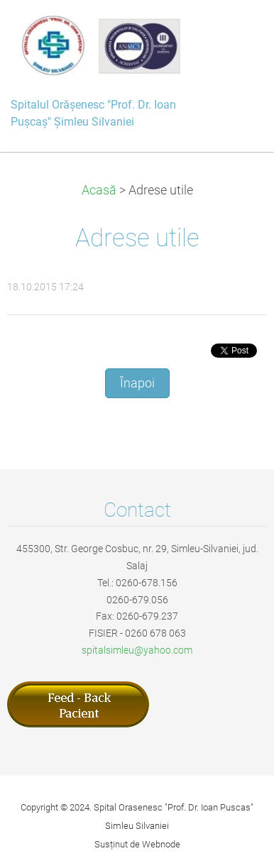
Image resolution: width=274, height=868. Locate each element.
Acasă (99, 190)
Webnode (161, 844)
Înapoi (137, 383)
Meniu (235, 32)
